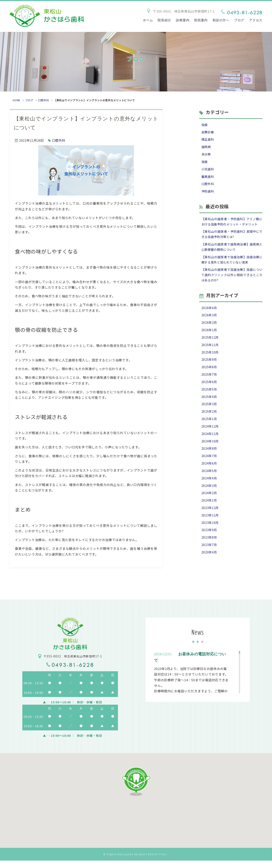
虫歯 (205, 125)
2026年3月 (209, 327)
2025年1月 (209, 435)
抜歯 (205, 163)
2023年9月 (209, 551)
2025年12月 (210, 351)
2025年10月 (210, 366)
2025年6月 (209, 397)
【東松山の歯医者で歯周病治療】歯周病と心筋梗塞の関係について (232, 257)
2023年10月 (210, 543)
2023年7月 (209, 567)
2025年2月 (209, 428)
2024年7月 (209, 474)
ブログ (29, 100)
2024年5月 (209, 489)
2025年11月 (210, 358)
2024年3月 (209, 505)
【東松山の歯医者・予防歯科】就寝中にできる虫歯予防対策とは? (232, 244)
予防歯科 (208, 194)
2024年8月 (209, 466)
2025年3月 (209, 420)
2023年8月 (209, 559)
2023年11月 (210, 536)
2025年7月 (209, 389)
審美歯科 (208, 179)
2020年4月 (209, 574)
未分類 (206, 156)
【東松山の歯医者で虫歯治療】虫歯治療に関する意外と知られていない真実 (232, 270)
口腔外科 (43, 100)
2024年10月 (210, 458)
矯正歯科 (208, 140)
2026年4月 (209, 320)
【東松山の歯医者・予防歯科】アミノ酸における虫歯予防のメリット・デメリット (232, 228)
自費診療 (208, 132)
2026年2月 (209, 335)
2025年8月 (209, 381)
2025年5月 (209, 405)
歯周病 (206, 148)
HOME (17, 100)
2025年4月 (209, 412)
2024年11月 (210, 451)
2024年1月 (209, 520)
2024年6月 (209, 482)
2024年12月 (210, 443)
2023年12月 (210, 528)
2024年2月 (209, 512)
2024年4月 (209, 497)
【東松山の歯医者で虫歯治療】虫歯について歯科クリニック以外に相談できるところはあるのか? (232, 286)
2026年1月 (209, 343)
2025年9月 (209, 374)
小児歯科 (208, 171)
